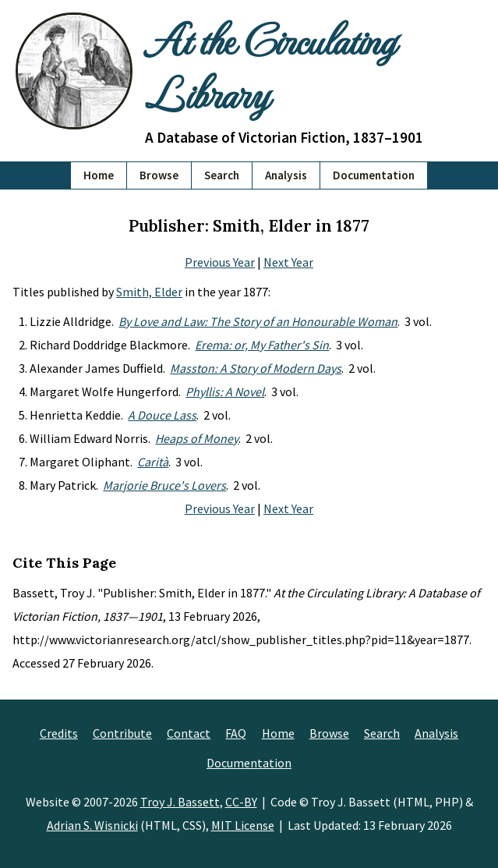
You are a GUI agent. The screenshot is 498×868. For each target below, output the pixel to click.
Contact (189, 733)
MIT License (243, 825)
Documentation (374, 175)
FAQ (236, 733)
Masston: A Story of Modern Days (256, 368)
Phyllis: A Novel (225, 391)
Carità (153, 462)
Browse (159, 175)
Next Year (288, 262)
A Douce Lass (162, 415)
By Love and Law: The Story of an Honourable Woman (258, 321)
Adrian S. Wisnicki (92, 825)
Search (222, 175)
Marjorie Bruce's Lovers (164, 485)
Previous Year (220, 262)
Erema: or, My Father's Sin (262, 345)
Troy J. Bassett (180, 802)
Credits (59, 733)
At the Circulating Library (270, 66)
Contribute (122, 733)
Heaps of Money (197, 438)
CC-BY (241, 802)
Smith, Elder (149, 292)
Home (99, 175)
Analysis (286, 175)
